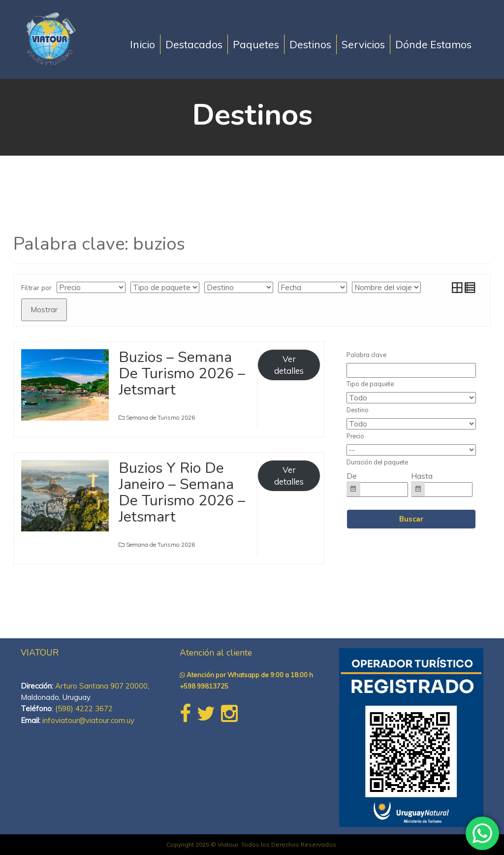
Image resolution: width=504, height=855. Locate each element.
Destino (358, 410)
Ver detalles (289, 365)
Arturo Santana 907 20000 (101, 686)
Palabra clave (366, 355)
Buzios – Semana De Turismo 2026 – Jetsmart (182, 374)
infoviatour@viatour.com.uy (88, 720)
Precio (355, 436)
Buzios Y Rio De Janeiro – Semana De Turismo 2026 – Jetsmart (182, 493)
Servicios (363, 44)
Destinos (310, 44)
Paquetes (256, 44)
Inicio (142, 44)
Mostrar (44, 310)
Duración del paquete (377, 462)
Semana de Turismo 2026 (160, 417)
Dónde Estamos (433, 44)
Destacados (194, 44)
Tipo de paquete (370, 384)
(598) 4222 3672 (84, 708)
